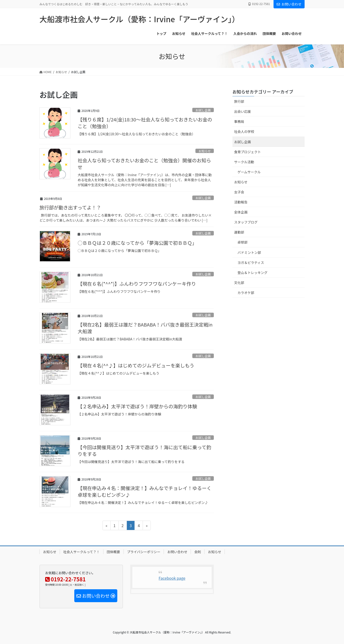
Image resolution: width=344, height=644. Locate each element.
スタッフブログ (246, 222)
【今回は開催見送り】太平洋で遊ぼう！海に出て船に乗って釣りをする (144, 450)
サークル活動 (244, 162)
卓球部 (242, 242)
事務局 (239, 121)
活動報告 (241, 202)
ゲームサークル (249, 172)
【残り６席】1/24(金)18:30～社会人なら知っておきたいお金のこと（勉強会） (145, 123)
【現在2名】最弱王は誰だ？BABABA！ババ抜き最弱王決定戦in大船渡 (145, 328)
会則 (198, 552)
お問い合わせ (289, 4)
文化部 (239, 283)
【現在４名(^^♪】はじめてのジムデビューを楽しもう (136, 365)
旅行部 (239, 101)
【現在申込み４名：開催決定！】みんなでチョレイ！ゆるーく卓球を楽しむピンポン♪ (145, 491)
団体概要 (113, 552)
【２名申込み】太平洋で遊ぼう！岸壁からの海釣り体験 (137, 406)
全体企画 (241, 212)
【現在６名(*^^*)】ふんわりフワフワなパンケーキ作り (137, 284)
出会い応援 (242, 111)
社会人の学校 (244, 131)
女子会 (239, 192)
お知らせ (205, 151)
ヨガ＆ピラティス (251, 262)
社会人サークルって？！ (82, 552)
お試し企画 (203, 110)
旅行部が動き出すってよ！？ (70, 207)
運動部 (239, 232)
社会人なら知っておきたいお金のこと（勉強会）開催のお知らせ (144, 164)
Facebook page (172, 578)
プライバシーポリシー (144, 552)
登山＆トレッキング (253, 273)
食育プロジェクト (247, 152)
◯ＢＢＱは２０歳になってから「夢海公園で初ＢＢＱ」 (137, 243)
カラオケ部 (246, 293)
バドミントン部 (249, 252)
